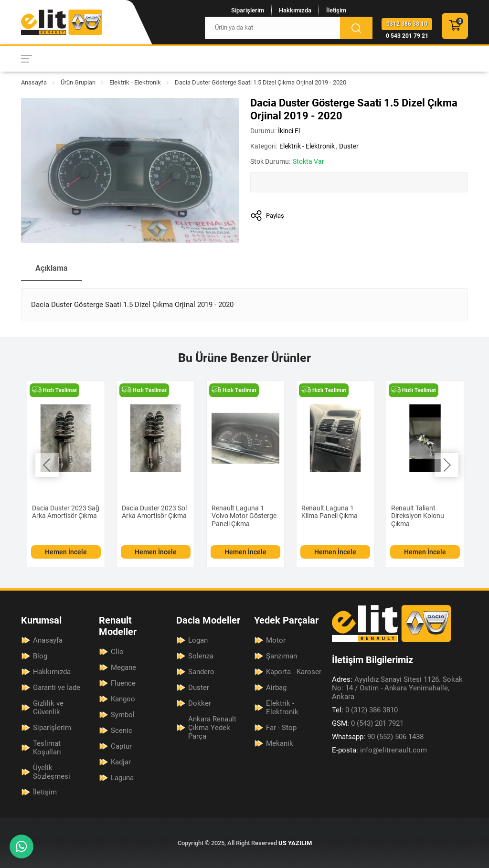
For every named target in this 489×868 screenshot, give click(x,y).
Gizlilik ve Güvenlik (48, 708)
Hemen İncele (66, 552)
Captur (121, 746)
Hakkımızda (295, 10)
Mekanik (280, 743)
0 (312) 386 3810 (365, 710)
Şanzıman (282, 656)
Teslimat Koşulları (47, 748)
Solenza (201, 656)
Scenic (122, 730)
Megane (123, 667)
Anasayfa (34, 82)
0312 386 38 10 (407, 24)
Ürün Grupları (78, 82)
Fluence (123, 683)
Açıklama (52, 268)
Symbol (123, 715)
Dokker (200, 703)
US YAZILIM (295, 843)
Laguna (122, 778)
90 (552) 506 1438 (378, 737)
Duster (349, 146)
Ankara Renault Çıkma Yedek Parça (212, 728)
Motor (276, 640)
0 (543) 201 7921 (368, 723)
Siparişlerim (248, 10)
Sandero (201, 672)
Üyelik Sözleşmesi (52, 772)
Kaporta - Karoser (294, 672)
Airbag (276, 688)
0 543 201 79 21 (407, 36)
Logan (198, 640)
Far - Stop (281, 728)
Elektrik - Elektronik (135, 82)
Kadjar (121, 762)
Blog (40, 656)
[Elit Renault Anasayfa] (62, 22)
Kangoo (123, 699)
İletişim (336, 10)
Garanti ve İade (57, 688)
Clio (117, 652)
